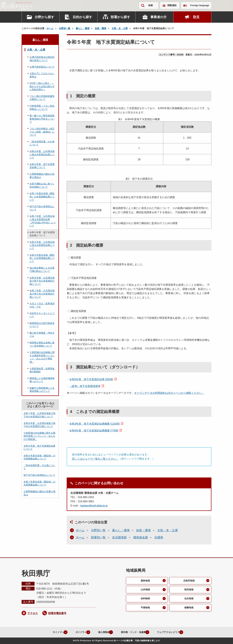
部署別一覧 (98, 537)
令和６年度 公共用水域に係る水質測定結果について (42, 154)
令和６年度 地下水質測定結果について (42, 166)
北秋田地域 (189, 581)
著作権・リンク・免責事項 (133, 632)
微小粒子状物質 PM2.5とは (42, 334)
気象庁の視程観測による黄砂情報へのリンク (42, 390)
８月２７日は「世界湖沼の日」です (42, 305)
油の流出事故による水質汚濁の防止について (42, 269)
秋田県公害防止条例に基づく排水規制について (42, 344)
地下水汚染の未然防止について (42, 208)
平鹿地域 (145, 609)
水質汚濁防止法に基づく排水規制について (42, 185)
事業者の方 (159, 17)
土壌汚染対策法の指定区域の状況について (42, 59)
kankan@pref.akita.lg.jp (94, 506)
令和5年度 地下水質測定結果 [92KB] (91, 379)
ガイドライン (74, 632)
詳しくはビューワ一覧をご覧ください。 (95, 459)
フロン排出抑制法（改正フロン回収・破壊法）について (42, 132)
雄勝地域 (189, 609)
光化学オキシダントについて (42, 315)
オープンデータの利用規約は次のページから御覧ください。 (169, 393)
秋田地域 (189, 590)
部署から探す (120, 17)
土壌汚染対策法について (42, 67)
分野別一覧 (65, 28)
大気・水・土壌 (120, 28)
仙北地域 (189, 600)
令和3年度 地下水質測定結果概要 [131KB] (94, 424)
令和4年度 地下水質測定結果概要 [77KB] (94, 431)
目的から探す (82, 17)
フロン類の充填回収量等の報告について (42, 98)
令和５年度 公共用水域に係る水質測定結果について (42, 245)
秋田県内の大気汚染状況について (42, 325)
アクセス (33, 613)
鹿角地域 (145, 581)
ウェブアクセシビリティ (173, 632)
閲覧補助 (172, 5)
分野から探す (44, 17)
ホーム (50, 28)
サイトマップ (48, 632)
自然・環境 (100, 28)
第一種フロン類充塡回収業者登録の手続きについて (42, 119)
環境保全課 (141, 537)
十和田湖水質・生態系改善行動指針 (42, 370)
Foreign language (200, 5)
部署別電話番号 (57, 613)
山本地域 (145, 590)
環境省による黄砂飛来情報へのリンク (42, 380)
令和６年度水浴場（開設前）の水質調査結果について (42, 258)
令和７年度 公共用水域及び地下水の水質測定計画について (42, 294)
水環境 (159, 537)
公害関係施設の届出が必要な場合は (42, 176)
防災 (196, 17)
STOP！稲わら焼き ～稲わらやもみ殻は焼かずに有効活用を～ (42, 86)
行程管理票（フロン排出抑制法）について (42, 107)
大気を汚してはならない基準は (42, 75)
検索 (151, 5)
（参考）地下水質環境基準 (85, 386)
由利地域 (145, 600)
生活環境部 (119, 537)
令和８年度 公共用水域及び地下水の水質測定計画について (42, 281)
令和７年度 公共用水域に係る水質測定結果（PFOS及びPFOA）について (43, 221)
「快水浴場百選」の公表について (42, 143)
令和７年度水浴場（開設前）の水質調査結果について (42, 197)
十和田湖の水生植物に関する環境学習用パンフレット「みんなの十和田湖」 (42, 357)
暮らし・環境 (83, 28)
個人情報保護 (100, 632)
